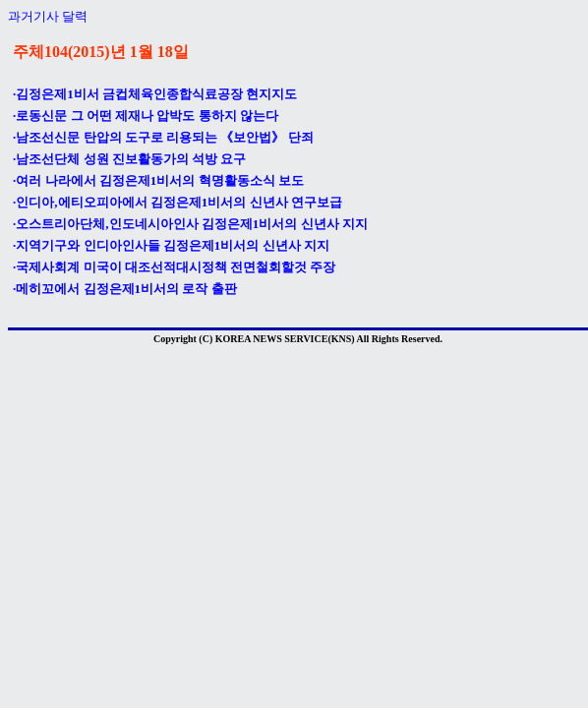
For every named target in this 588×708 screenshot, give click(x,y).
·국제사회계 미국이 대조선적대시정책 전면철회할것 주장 (174, 267)
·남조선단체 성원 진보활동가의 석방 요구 (129, 159)
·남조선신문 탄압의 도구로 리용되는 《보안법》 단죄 (163, 137)
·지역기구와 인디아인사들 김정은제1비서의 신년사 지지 (171, 245)
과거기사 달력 (48, 16)
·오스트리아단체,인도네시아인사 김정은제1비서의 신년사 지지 (190, 224)
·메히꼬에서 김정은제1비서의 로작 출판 (125, 289)
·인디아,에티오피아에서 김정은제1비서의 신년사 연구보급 (177, 202)
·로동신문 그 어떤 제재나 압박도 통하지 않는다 (146, 116)
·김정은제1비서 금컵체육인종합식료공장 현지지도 (155, 94)
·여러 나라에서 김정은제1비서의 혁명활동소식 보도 (158, 180)
